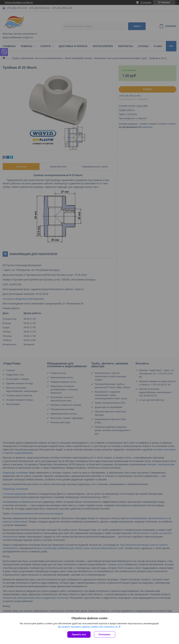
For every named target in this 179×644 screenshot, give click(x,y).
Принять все (79, 634)
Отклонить (105, 634)
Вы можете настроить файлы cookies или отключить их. (88, 627)
